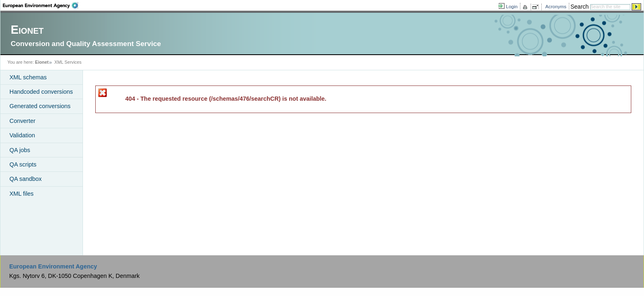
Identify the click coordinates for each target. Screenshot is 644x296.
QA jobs (20, 150)
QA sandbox (25, 179)
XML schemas (28, 77)
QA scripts (23, 164)
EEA (40, 5)
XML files (22, 194)
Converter (22, 121)
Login (512, 7)
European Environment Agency (53, 266)
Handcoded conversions (41, 92)
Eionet (42, 62)
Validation (22, 135)
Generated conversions (40, 106)
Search (580, 7)
